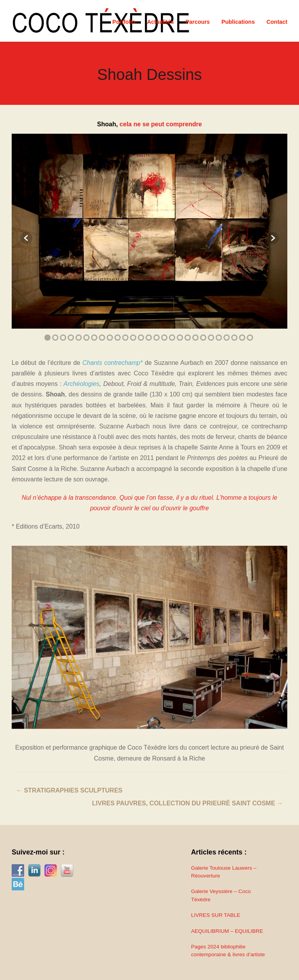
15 (157, 338)
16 (164, 338)
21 (203, 338)
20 (195, 338)
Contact (277, 22)
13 (141, 338)
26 (242, 338)
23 (219, 338)
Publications (238, 22)
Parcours (197, 22)
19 (188, 338)
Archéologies (82, 384)
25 (234, 338)
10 (118, 338)
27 (250, 338)
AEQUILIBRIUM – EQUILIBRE (227, 931)
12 (133, 338)
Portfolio (124, 22)
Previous (29, 238)
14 (149, 338)
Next (270, 238)
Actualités (161, 22)
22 (211, 338)
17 (172, 338)
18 (180, 338)
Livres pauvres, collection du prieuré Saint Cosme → (188, 803)
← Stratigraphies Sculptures (69, 790)
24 (227, 338)
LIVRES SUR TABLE (216, 915)
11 (125, 338)
